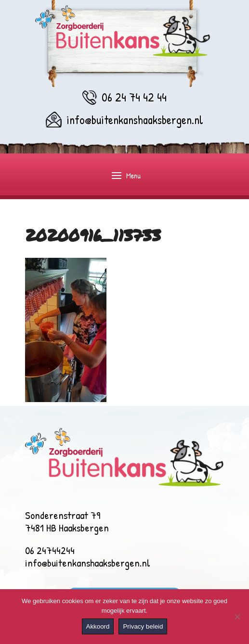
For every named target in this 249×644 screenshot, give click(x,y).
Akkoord (98, 626)
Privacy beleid (143, 626)
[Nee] (237, 617)
